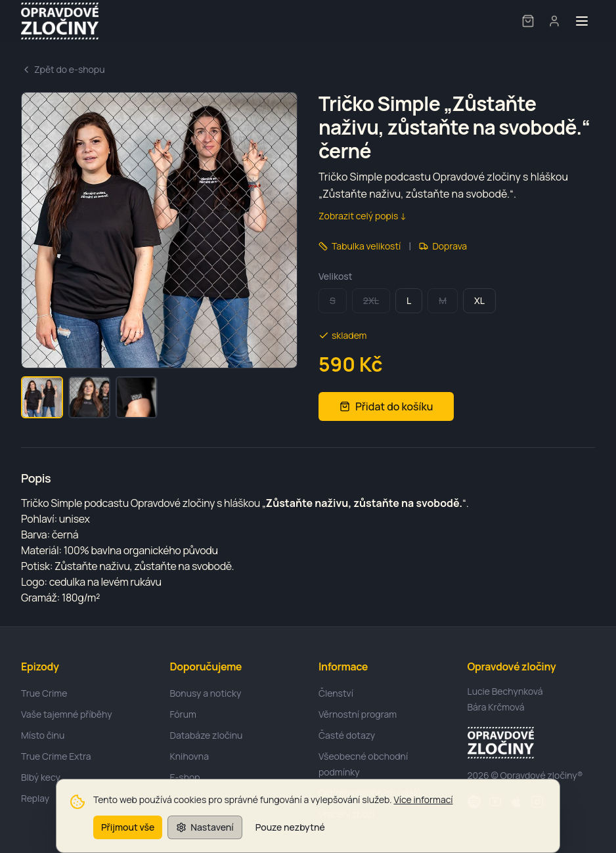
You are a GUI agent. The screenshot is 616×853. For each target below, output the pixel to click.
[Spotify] (474, 802)
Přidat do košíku (386, 406)
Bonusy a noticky (206, 693)
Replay (35, 798)
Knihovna (189, 756)
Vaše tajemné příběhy (67, 714)
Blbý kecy (41, 777)
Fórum (183, 714)
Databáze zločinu (207, 735)
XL (479, 300)
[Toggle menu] (582, 21)
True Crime (44, 693)
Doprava (443, 246)
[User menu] (554, 21)
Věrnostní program (358, 714)
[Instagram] (537, 802)
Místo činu (43, 735)
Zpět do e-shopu (63, 69)
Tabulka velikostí (360, 246)
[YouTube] (495, 802)
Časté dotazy (347, 735)
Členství (336, 693)
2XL (371, 300)
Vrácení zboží (346, 814)
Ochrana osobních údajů (370, 793)
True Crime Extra (56, 756)
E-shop (185, 777)
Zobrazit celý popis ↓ (363, 216)
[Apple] (516, 802)
